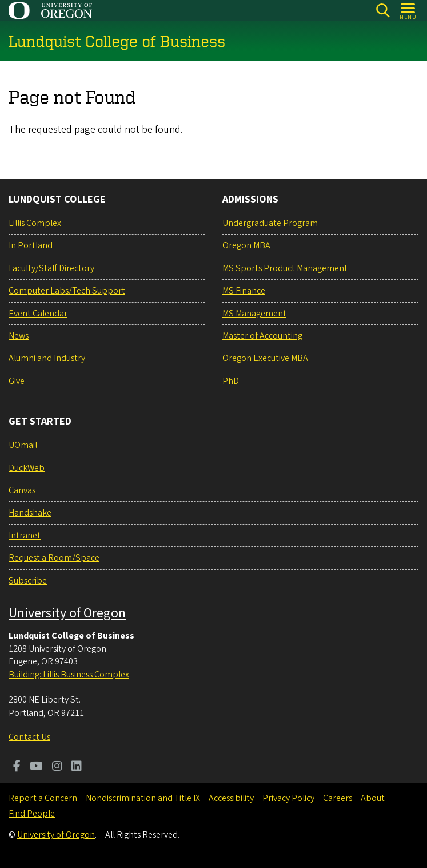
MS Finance (244, 291)
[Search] (383, 11)
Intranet (25, 536)
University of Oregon (67, 613)
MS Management (254, 314)
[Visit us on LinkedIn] (77, 767)
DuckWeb (27, 468)
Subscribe (28, 581)
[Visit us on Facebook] (17, 767)
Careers (338, 798)
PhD (231, 381)
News (19, 336)
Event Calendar (38, 314)
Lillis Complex (35, 223)
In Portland (31, 245)
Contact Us (29, 737)
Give (17, 381)
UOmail (23, 445)
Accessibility (231, 798)
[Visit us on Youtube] (36, 767)
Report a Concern (43, 798)
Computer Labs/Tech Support (67, 291)
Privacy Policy (288, 798)
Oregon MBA (246, 245)
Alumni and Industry (47, 358)
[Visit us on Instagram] (57, 767)
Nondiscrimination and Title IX (143, 798)
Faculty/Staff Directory (51, 268)
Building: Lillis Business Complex (69, 675)
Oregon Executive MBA (265, 358)
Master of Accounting (262, 336)
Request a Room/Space (54, 558)
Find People (32, 814)
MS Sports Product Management (285, 268)
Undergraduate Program (270, 223)
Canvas (22, 490)
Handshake (30, 513)
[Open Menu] (408, 11)
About (373, 798)
